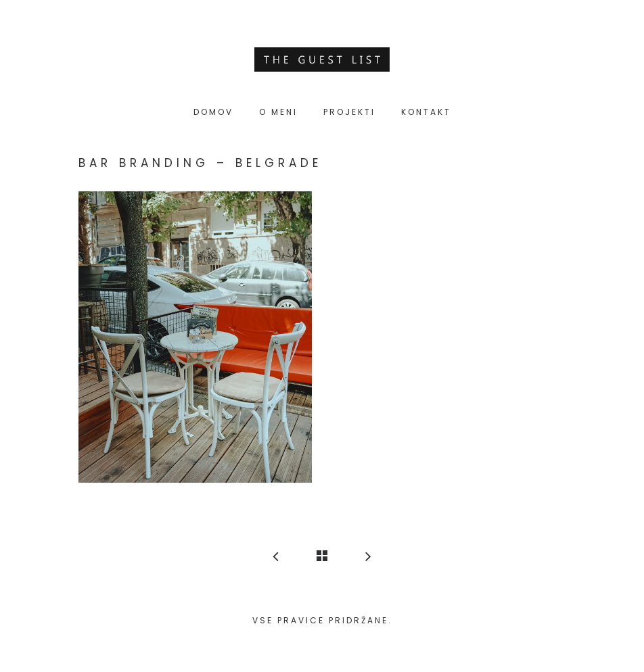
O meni (278, 112)
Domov (213, 112)
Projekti (349, 112)
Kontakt (426, 112)
